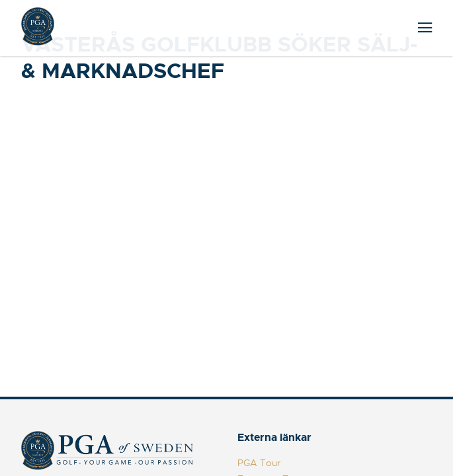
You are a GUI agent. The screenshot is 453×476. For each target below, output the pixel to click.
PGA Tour (259, 463)
